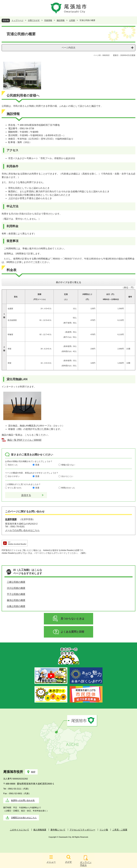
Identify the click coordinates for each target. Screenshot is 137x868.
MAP (33, 772)
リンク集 (104, 830)
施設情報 (61, 20)
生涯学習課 (11, 519)
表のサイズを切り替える (68, 282)
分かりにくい (67, 476)
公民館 (72, 20)
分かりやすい (14, 476)
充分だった (13, 465)
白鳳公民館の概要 (16, 606)
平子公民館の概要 (16, 594)
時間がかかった (68, 488)
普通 (37, 465)
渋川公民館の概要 (16, 588)
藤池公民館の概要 (16, 600)
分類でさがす (34, 20)
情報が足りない (68, 465)
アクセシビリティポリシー (82, 830)
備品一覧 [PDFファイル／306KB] (24, 440)
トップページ (17, 20)
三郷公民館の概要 (16, 582)
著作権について (58, 830)
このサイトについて (19, 830)
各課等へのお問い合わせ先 (23, 800)
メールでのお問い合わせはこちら (22, 530)
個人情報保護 (40, 830)
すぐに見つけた (15, 488)
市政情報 (48, 20)
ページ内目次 (68, 48)
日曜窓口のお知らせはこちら (24, 818)
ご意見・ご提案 (120, 830)
